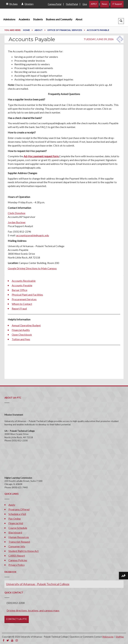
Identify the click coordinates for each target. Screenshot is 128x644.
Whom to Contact (22, 304)
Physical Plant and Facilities (27, 295)
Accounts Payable (22, 285)
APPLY (94, 4)
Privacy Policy (17, 565)
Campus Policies (18, 560)
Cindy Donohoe (17, 213)
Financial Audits (21, 330)
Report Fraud (19, 308)
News (105, 4)
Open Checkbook (22, 335)
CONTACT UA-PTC (17, 619)
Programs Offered (19, 509)
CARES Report (17, 556)
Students (38, 19)
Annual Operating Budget (26, 325)
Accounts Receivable (24, 281)
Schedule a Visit (17, 514)
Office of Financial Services (65, 30)
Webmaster (108, 637)
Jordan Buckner (17, 222)
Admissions (9, 19)
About (79, 19)
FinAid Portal (72, 4)
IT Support (117, 4)
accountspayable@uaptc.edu (33, 235)
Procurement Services (24, 299)
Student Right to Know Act (23, 551)
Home (27, 30)
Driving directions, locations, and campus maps (33, 610)
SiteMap (120, 637)
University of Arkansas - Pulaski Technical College (38, 584)
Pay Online (15, 519)
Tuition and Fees (21, 339)
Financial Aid (16, 523)
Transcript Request (19, 542)
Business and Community (59, 19)
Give (85, 4)
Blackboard (15, 532)
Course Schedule (18, 528)
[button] (121, 21)
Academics (24, 19)
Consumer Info (17, 546)
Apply (12, 505)
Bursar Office (20, 290)
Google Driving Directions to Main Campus (32, 268)
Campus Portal (55, 4)
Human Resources (19, 537)
